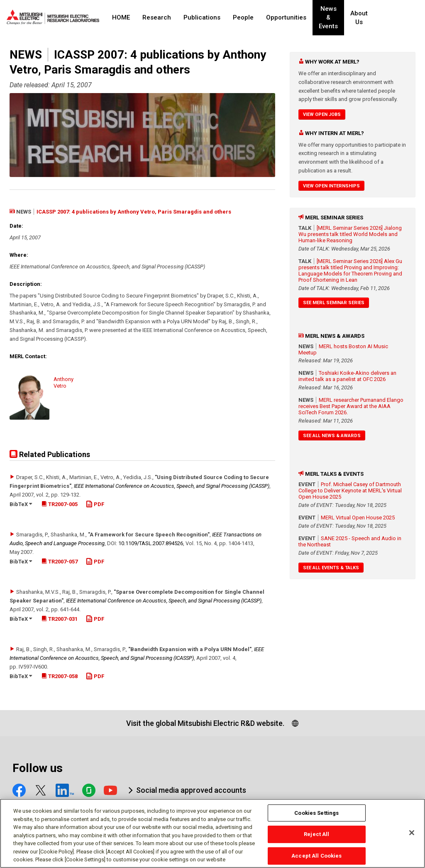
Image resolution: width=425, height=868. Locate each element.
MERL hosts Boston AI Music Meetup (343, 349)
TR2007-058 (60, 676)
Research (157, 17)
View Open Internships (331, 186)
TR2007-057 (60, 562)
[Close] (412, 836)
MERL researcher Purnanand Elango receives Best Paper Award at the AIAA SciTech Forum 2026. (351, 406)
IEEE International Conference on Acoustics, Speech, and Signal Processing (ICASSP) (172, 486)
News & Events (335, 18)
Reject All (316, 838)
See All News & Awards (332, 436)
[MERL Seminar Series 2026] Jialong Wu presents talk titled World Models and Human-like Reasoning (350, 234)
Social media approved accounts (191, 790)
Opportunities (286, 17)
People (243, 17)
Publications (202, 17)
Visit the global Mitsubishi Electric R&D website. (205, 723)
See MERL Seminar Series (334, 303)
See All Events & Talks (331, 568)
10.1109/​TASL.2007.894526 (151, 543)
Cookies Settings (316, 817)
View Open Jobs (322, 114)
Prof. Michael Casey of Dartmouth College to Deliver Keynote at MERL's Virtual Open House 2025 (350, 491)
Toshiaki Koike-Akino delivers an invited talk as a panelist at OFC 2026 (347, 376)
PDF (95, 504)
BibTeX (21, 504)
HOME (121, 17)
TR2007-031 (60, 619)
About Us (374, 18)
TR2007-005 (60, 504)
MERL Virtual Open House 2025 (358, 518)
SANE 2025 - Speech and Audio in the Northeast (350, 541)
